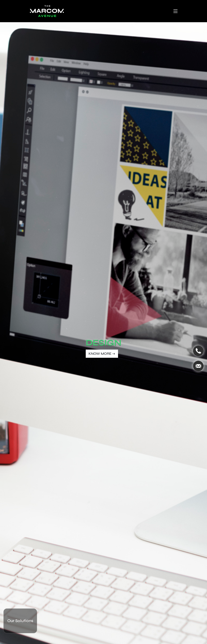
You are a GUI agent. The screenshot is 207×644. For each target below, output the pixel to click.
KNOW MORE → (102, 354)
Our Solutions (20, 621)
